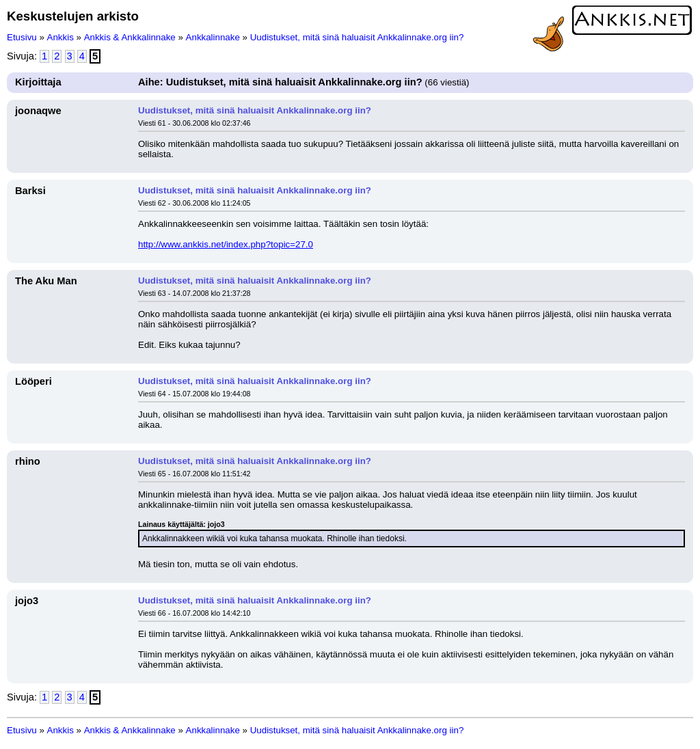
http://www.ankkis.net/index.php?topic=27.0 (226, 244)
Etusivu (22, 37)
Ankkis (60, 37)
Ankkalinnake (213, 37)
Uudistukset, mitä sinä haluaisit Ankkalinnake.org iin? (357, 37)
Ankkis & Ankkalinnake (130, 37)
